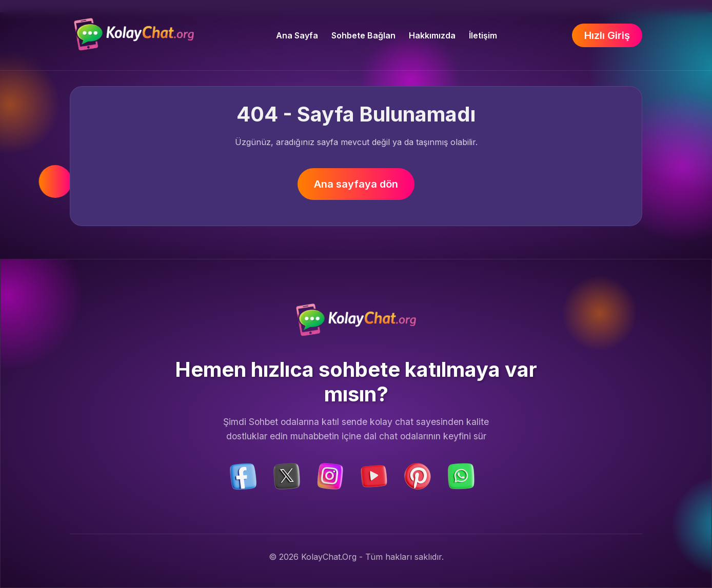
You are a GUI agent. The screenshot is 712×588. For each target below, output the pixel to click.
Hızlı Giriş (607, 35)
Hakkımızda (432, 35)
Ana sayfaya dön (356, 184)
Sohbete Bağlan (363, 35)
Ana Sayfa (297, 35)
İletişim (483, 35)
